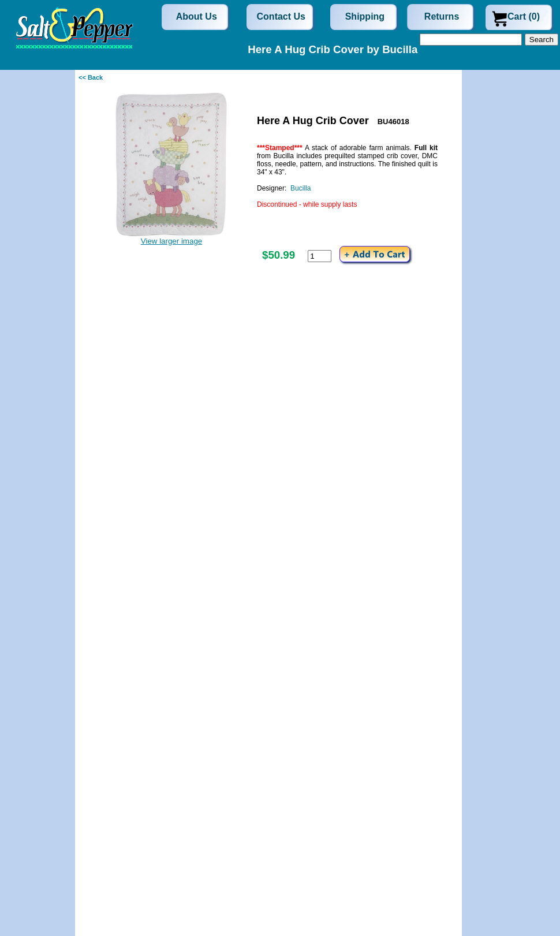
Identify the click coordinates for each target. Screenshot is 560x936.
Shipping (365, 16)
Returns (442, 16)
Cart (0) (524, 16)
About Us (197, 16)
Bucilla (300, 188)
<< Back (91, 77)
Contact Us (281, 16)
